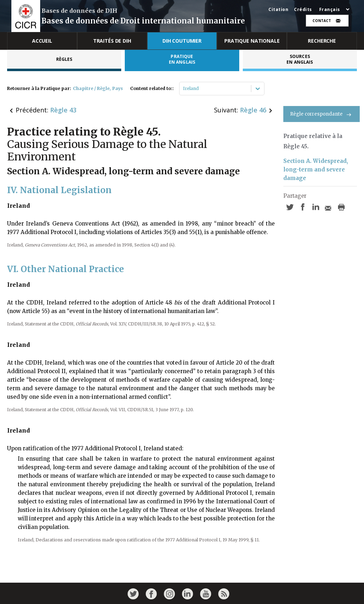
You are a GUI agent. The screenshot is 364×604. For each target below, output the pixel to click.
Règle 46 (253, 110)
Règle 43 (63, 110)
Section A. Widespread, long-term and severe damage (316, 169)
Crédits (303, 10)
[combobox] (184, 89)
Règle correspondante (322, 114)
